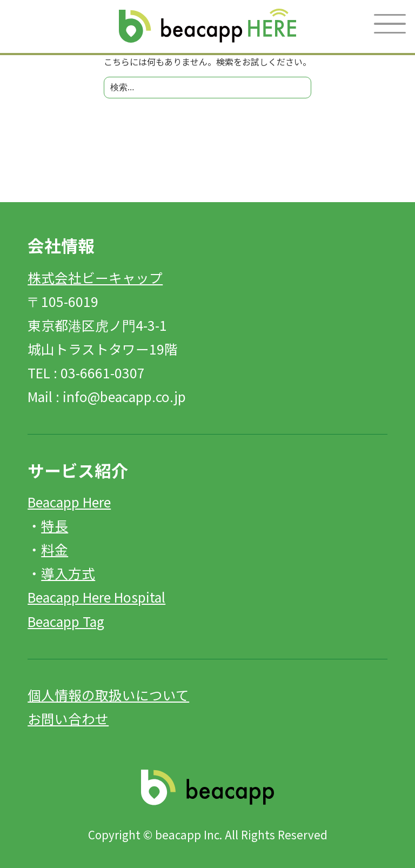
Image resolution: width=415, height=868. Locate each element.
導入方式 (68, 573)
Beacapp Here (69, 502)
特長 (55, 525)
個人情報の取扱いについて (108, 695)
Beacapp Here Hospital (96, 597)
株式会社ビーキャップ (95, 277)
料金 (55, 549)
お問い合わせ (68, 718)
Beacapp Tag (66, 621)
